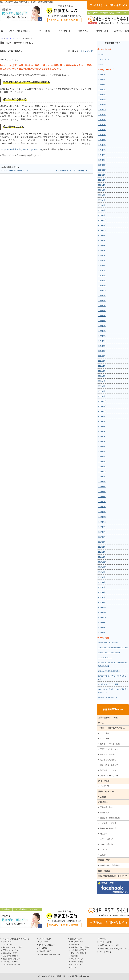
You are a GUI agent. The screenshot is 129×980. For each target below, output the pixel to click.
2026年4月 (102, 80)
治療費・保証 (101, 32)
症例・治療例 (104, 871)
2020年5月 (102, 436)
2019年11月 (102, 467)
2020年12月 (102, 401)
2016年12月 (102, 607)
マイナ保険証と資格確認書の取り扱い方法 (113, 648)
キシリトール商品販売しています (17, 171)
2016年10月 (102, 617)
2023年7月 (102, 245)
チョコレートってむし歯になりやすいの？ (73, 171)
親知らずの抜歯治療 (108, 828)
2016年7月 (102, 632)
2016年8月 (102, 627)
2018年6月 (102, 542)
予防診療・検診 (106, 807)
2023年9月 (102, 235)
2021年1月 (102, 396)
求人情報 (102, 797)
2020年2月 (102, 452)
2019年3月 (102, 502)
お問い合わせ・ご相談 (108, 718)
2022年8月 (102, 301)
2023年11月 (102, 225)
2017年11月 (102, 562)
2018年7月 (102, 537)
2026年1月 (102, 95)
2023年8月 (102, 240)
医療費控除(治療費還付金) (111, 865)
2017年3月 (102, 597)
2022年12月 (102, 281)
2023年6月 (102, 250)
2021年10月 (102, 351)
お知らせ (101, 54)
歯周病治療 (105, 813)
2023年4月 (102, 260)
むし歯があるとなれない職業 (108, 684)
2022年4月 (102, 321)
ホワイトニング (106, 839)
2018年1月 (102, 557)
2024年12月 (102, 160)
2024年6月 (102, 190)
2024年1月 (102, 215)
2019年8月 (102, 482)
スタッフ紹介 (64, 32)
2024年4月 (102, 200)
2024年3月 (102, 205)
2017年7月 (102, 582)
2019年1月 (102, 512)
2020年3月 (102, 446)
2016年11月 (102, 612)
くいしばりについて (105, 658)
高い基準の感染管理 (108, 760)
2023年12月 (102, 220)
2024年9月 (102, 175)
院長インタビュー (106, 791)
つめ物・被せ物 (106, 844)
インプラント (106, 850)
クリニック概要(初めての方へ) (21, 32)
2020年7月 (102, 426)
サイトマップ (106, 952)
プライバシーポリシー (109, 776)
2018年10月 (102, 522)
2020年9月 (102, 416)
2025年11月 (102, 105)
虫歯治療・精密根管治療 (110, 818)
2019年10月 (102, 472)
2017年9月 (102, 572)
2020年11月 (102, 406)
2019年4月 (102, 497)
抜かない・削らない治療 (110, 744)
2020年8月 (102, 421)
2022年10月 (102, 291)
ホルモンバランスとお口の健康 (109, 653)
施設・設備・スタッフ (109, 765)
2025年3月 (102, 145)
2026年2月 (102, 90)
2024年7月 (102, 185)
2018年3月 (102, 552)
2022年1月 (102, 336)
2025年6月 (102, 130)
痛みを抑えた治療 (107, 754)
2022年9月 (102, 296)
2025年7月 (102, 125)
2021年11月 (102, 346)
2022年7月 (102, 306)
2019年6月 (102, 487)
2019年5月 (102, 492)
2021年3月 (102, 386)
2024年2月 (102, 210)
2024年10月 (102, 170)
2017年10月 (102, 567)
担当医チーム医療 (45, 32)
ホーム (3, 32)
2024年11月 (102, 165)
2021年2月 (102, 391)
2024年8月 (102, 180)
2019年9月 (102, 477)
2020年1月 (102, 457)
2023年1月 (102, 276)
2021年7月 (102, 366)
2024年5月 (102, 195)
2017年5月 (102, 587)
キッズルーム (106, 739)
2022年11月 (102, 286)
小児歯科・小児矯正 (108, 823)
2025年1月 (102, 155)
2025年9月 (102, 115)
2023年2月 (102, 271)
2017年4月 (102, 592)
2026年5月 (102, 75)
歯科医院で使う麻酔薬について (109, 697)
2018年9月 (102, 527)
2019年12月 (102, 462)
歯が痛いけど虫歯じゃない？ (108, 643)
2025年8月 (102, 120)
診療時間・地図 (120, 32)
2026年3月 (102, 85)
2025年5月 (102, 135)
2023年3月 (102, 266)
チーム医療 (105, 733)
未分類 (100, 64)
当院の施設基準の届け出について (113, 876)
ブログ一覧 (105, 786)
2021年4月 (102, 381)
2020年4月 (102, 441)
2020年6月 (102, 431)
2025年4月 (102, 140)
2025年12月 (102, 100)
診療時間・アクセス (108, 770)
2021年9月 (102, 356)
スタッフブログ (86, 51)
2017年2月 (102, 602)
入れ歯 (103, 855)
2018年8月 (102, 532)
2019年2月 (102, 507)
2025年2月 (102, 150)
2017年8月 (102, 577)
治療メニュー (82, 32)
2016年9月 (102, 622)
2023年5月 (102, 255)
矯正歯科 (104, 834)
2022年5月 (102, 316)
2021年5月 (102, 376)
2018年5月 (102, 547)
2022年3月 (102, 326)
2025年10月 (102, 110)
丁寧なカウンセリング (109, 749)
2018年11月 (102, 517)
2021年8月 (102, 361)
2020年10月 (102, 411)
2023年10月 (102, 230)
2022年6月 (102, 311)
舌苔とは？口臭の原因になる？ (109, 671)
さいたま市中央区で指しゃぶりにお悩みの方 (21, 149)
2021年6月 (102, 371)
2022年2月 (102, 331)
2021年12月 (102, 341)
